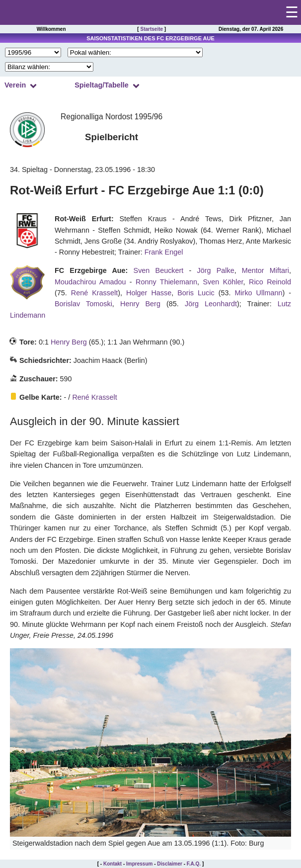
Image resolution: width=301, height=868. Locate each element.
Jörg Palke (215, 270)
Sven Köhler (223, 282)
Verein (15, 85)
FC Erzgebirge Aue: (91, 270)
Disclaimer (170, 864)
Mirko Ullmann (258, 293)
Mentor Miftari (265, 270)
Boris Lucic (196, 293)
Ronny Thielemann (166, 282)
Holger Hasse (149, 293)
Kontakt (113, 864)
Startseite (151, 29)
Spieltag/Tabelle (102, 85)
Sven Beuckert (159, 270)
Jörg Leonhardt (211, 304)
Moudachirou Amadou (90, 282)
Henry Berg (140, 304)
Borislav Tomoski (83, 304)
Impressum (139, 864)
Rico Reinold (270, 282)
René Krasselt (94, 293)
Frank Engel (164, 252)
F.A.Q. (194, 864)
